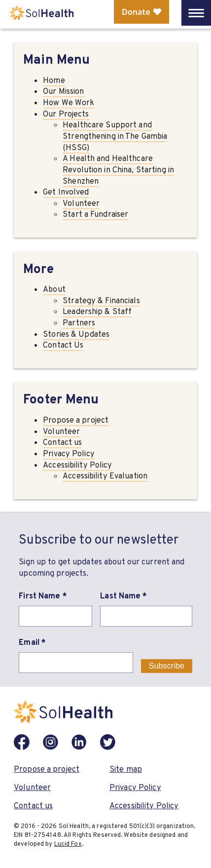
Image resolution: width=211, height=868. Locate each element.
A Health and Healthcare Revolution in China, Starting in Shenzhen (118, 169)
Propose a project (76, 420)
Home (54, 80)
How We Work (69, 102)
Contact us (62, 442)
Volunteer (81, 203)
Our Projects (66, 114)
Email (32, 642)
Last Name (123, 596)
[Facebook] (22, 742)
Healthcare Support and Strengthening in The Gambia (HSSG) (115, 136)
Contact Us (63, 345)
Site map (126, 769)
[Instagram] (50, 742)
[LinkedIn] (79, 742)
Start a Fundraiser (95, 214)
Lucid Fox (68, 844)
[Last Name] (146, 616)
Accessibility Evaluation (105, 476)
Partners (79, 323)
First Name (43, 596)
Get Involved (66, 192)
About (54, 289)
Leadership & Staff (97, 311)
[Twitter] (108, 742)
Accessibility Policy (77, 465)
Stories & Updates (76, 334)
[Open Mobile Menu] (196, 13)
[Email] (76, 663)
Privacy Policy (69, 454)
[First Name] (55, 616)
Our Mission (63, 91)
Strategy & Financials (101, 300)
